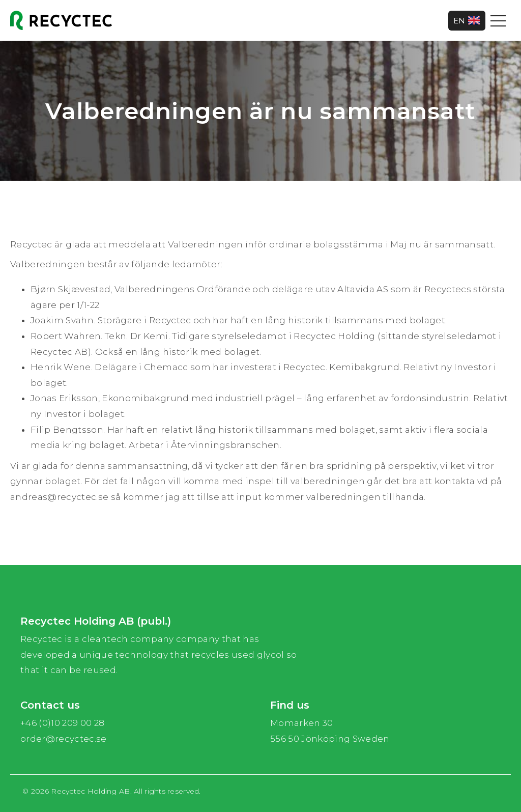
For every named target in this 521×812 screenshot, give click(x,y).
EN (467, 21)
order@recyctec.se (64, 739)
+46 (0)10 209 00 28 (62, 723)
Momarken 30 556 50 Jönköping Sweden (330, 731)
